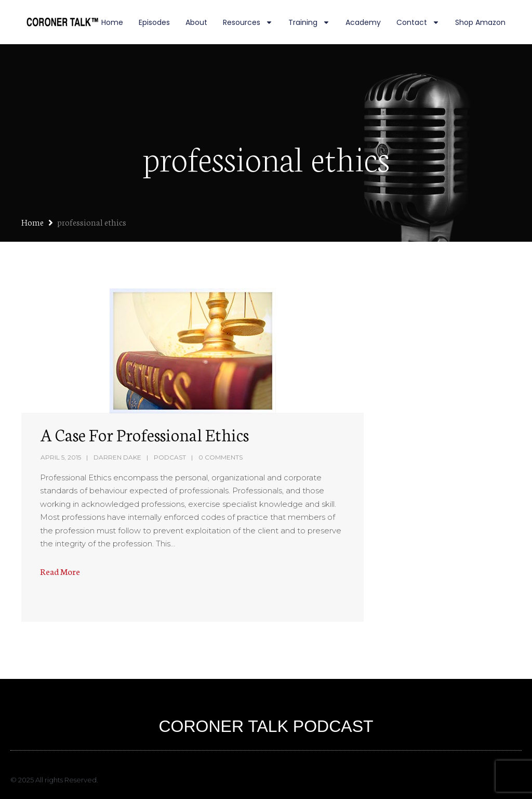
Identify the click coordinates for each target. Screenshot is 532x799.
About (196, 22)
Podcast (170, 457)
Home (112, 22)
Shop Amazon (480, 22)
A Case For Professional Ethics (144, 434)
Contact (418, 22)
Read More (60, 571)
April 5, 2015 (61, 457)
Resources (248, 22)
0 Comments (221, 457)
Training (309, 22)
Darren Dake (117, 457)
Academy (363, 22)
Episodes (154, 22)
